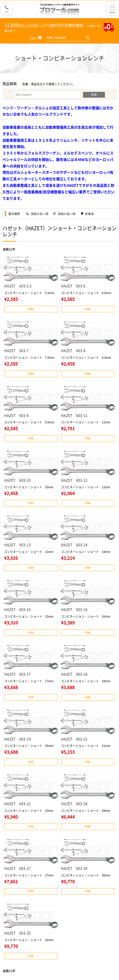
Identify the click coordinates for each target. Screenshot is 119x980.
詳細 (31, 309)
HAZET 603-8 (73, 350)
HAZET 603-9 (16, 415)
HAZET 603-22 (17, 804)
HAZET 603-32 (17, 933)
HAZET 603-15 (17, 609)
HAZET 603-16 (74, 609)
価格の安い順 (40, 214)
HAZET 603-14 (74, 545)
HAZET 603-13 (17, 545)
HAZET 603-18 (74, 674)
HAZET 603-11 (74, 415)
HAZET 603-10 (17, 480)
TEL (7, 12)
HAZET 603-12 (74, 480)
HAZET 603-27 (17, 868)
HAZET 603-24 (74, 804)
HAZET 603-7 (16, 350)
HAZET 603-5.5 (18, 286)
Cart (33, 38)
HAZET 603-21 (74, 739)
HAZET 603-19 (17, 739)
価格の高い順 (67, 214)
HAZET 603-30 (74, 868)
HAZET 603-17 (17, 674)
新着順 (89, 214)
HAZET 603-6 (73, 286)
